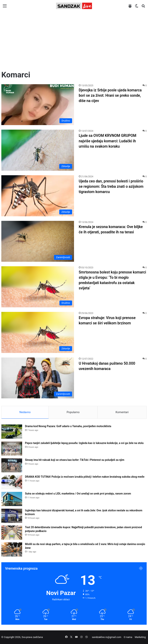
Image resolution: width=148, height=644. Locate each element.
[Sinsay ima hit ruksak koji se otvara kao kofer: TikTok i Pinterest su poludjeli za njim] (12, 465)
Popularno (73, 412)
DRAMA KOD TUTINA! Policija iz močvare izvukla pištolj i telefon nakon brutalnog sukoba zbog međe (85, 477)
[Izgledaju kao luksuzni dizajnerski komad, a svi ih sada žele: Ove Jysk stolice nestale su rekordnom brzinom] (12, 516)
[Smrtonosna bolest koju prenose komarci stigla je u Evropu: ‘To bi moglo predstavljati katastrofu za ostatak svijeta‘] (38, 287)
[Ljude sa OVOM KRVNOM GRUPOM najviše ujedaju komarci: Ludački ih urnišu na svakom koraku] (38, 150)
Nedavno (25, 412)
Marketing (140, 637)
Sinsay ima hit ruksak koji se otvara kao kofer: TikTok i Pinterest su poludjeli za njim (75, 460)
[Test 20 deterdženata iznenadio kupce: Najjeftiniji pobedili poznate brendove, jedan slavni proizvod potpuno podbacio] (12, 533)
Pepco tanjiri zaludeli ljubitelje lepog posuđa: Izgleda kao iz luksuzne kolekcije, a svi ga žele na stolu (84, 443)
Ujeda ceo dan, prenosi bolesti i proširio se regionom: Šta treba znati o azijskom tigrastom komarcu (112, 186)
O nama (128, 637)
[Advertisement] (74, 41)
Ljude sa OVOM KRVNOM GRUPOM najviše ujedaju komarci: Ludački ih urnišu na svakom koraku (109, 141)
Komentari (122, 412)
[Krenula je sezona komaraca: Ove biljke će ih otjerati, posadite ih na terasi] (38, 241)
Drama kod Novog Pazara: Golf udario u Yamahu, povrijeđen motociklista (68, 426)
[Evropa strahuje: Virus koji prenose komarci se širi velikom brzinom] (38, 332)
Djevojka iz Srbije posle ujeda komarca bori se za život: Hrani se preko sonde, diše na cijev (111, 95)
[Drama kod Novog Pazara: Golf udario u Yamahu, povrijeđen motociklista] (12, 432)
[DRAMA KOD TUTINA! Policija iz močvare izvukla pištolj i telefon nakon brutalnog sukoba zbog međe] (12, 482)
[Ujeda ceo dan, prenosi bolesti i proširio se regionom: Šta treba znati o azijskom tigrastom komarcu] (38, 196)
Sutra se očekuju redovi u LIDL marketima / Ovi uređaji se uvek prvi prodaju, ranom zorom (78, 494)
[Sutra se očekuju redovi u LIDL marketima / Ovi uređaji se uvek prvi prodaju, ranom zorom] (12, 499)
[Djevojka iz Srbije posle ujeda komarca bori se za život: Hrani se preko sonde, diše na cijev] (38, 105)
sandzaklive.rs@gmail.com (106, 637)
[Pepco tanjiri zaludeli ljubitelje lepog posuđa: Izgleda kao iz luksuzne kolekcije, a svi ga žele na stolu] (12, 448)
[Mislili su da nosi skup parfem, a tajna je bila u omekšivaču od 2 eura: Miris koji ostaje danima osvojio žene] (12, 549)
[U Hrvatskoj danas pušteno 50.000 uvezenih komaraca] (38, 378)
